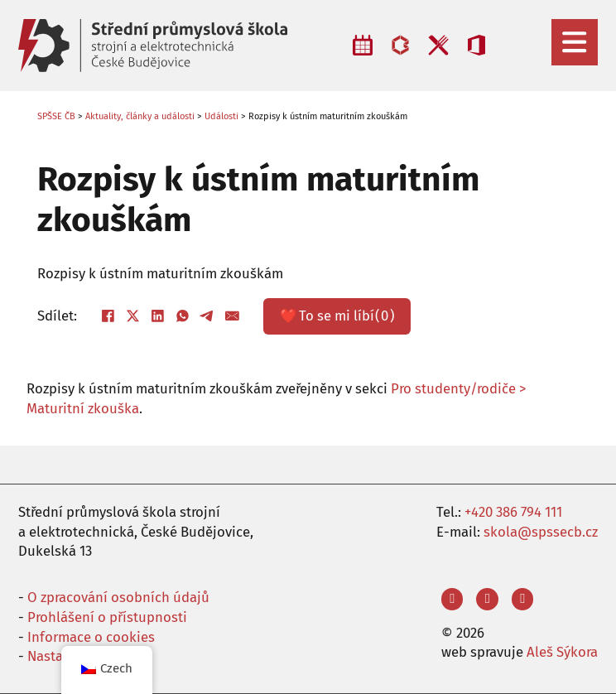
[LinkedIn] (157, 316)
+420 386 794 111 (513, 512)
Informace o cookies (91, 637)
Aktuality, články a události (140, 116)
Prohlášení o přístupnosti (107, 617)
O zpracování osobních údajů (118, 597)
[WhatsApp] (182, 316)
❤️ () (337, 316)
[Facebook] (108, 316)
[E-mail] (232, 316)
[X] (132, 316)
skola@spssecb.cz (541, 532)
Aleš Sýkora (562, 652)
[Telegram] (207, 316)
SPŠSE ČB (56, 116)
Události (221, 116)
